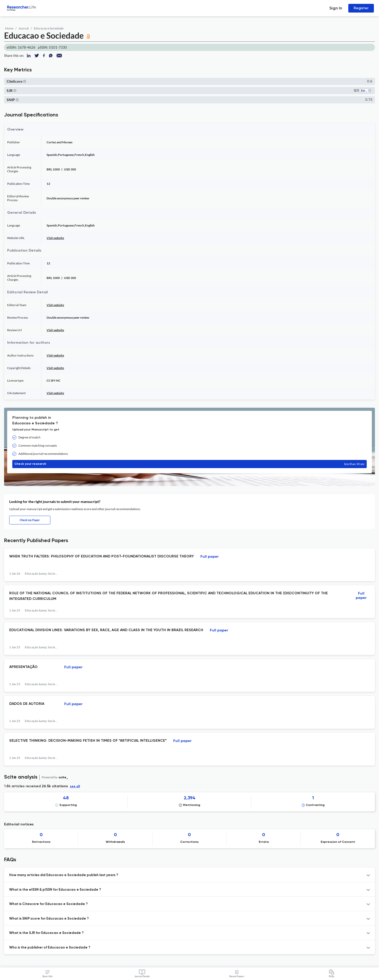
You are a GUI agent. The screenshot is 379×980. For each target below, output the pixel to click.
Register (361, 8)
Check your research (189, 464)
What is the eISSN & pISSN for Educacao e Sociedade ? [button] (55, 890)
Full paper (210, 557)
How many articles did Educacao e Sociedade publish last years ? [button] (64, 875)
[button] (25, 81)
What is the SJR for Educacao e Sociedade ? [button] (46, 933)
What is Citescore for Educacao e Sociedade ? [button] (48, 904)
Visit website (55, 238)
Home (9, 28)
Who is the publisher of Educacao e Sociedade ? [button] (50, 948)
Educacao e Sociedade (49, 28)
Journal (24, 28)
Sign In (336, 8)
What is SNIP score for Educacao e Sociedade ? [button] (49, 919)
